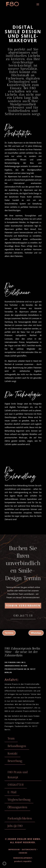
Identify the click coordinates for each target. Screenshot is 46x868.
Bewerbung (15, 761)
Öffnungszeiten (17, 807)
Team (11, 738)
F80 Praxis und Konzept (18, 775)
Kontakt (13, 753)
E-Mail (12, 792)
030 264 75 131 (23, 615)
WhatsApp (36, 633)
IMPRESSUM (14, 849)
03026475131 (16, 785)
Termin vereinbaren (23, 606)
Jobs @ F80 (15, 826)
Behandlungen (17, 746)
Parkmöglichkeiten (20, 818)
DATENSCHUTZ (29, 849)
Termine (9, 633)
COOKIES (23, 853)
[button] (4, 864)
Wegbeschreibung (19, 800)
